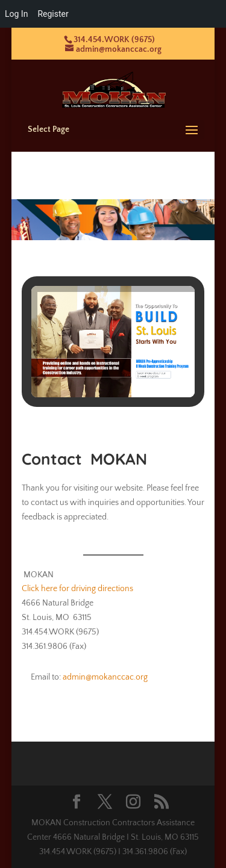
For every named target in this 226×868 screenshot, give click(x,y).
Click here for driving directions (77, 589)
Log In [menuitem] (16, 14)
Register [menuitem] (53, 14)
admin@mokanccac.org (105, 677)
